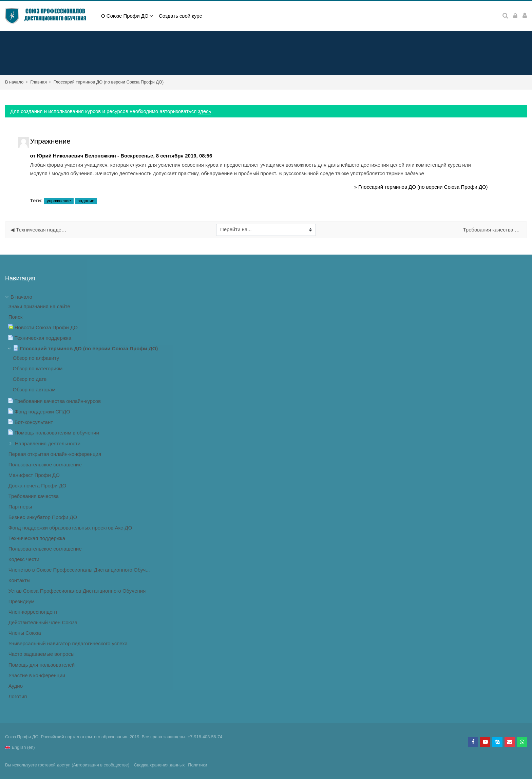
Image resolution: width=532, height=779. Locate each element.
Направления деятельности (48, 443)
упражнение (59, 201)
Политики (197, 765)
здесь (204, 111)
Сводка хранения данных (159, 765)
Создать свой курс (180, 16)
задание (86, 201)
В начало (14, 82)
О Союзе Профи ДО (125, 16)
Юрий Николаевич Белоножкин (77, 156)
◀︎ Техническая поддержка (40, 230)
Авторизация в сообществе (100, 765)
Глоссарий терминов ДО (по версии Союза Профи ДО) (109, 82)
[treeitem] (266, 497)
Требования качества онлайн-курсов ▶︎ (492, 230)
